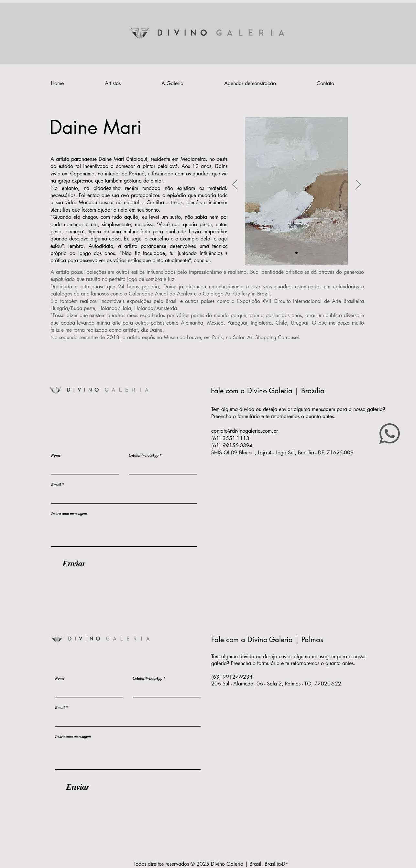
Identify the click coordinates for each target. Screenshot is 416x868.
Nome (56, 455)
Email (56, 484)
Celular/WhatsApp (144, 455)
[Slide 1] (296, 253)
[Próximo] (358, 185)
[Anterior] (235, 185)
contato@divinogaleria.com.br (245, 431)
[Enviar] (74, 564)
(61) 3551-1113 (231, 438)
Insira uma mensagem (69, 514)
